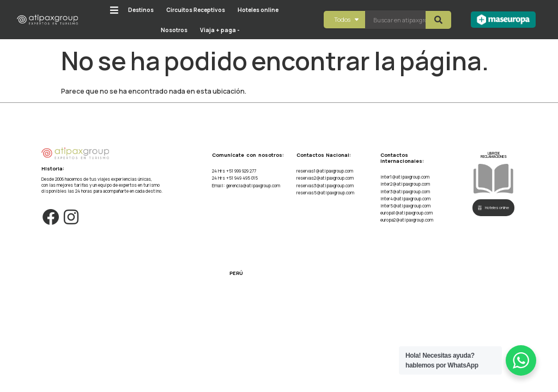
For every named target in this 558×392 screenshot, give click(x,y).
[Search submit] (438, 20)
